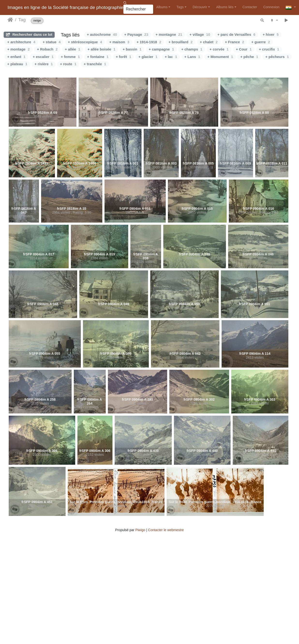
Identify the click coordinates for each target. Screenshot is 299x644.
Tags (180, 7)
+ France (235, 42)
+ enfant (16, 57)
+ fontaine (98, 57)
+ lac (171, 57)
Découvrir (200, 7)
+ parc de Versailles (236, 34)
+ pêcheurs (277, 57)
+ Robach (47, 49)
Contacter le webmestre (166, 530)
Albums (162, 7)
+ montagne (169, 34)
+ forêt (124, 57)
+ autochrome (102, 34)
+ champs (192, 49)
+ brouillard (181, 42)
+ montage (19, 49)
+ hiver (271, 34)
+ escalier (43, 57)
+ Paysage (136, 34)
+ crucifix (269, 49)
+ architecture (21, 42)
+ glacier (148, 57)
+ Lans (192, 57)
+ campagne (161, 49)
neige (37, 21)
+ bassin (132, 49)
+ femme (70, 57)
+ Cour (244, 49)
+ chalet (209, 42)
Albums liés (225, 7)
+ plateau (17, 64)
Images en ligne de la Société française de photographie (65, 7)
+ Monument (220, 57)
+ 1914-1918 (149, 42)
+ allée (73, 49)
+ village (200, 34)
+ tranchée (95, 64)
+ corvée (219, 49)
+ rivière (44, 64)
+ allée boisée (101, 49)
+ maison (119, 42)
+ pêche (249, 57)
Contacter (250, 7)
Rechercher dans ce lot (29, 34)
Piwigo (140, 530)
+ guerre (261, 42)
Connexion (271, 7)
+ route (68, 64)
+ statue (52, 42)
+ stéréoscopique (85, 42)
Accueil (10, 20)
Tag (22, 20)
